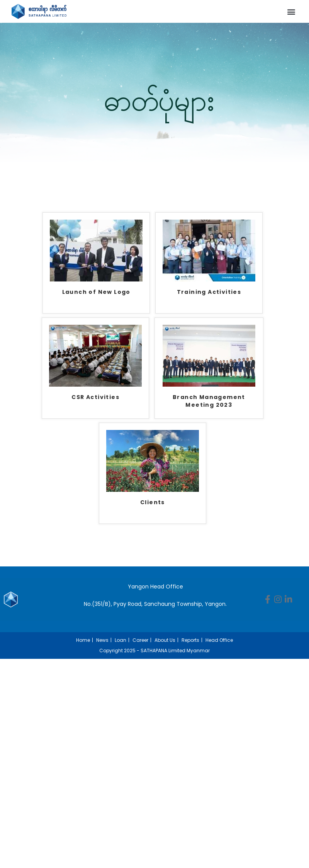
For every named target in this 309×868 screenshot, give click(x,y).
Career (140, 640)
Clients (153, 502)
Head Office (219, 640)
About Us (165, 640)
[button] (291, 11)
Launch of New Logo (96, 292)
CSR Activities (95, 397)
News (102, 640)
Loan (121, 640)
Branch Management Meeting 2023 (209, 401)
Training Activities (209, 292)
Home (83, 640)
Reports (190, 640)
